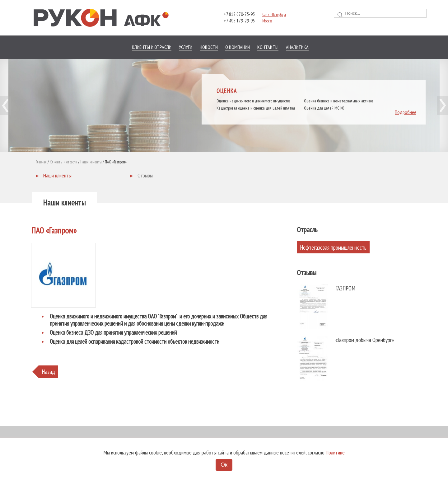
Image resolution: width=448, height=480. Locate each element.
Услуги (186, 47)
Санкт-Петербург (274, 14)
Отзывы (145, 175)
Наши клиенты (91, 162)
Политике (335, 452)
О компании (238, 47)
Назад (48, 372)
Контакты (268, 47)
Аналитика (297, 47)
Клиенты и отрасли (152, 47)
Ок (224, 465)
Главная (41, 162)
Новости (209, 47)
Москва (267, 21)
